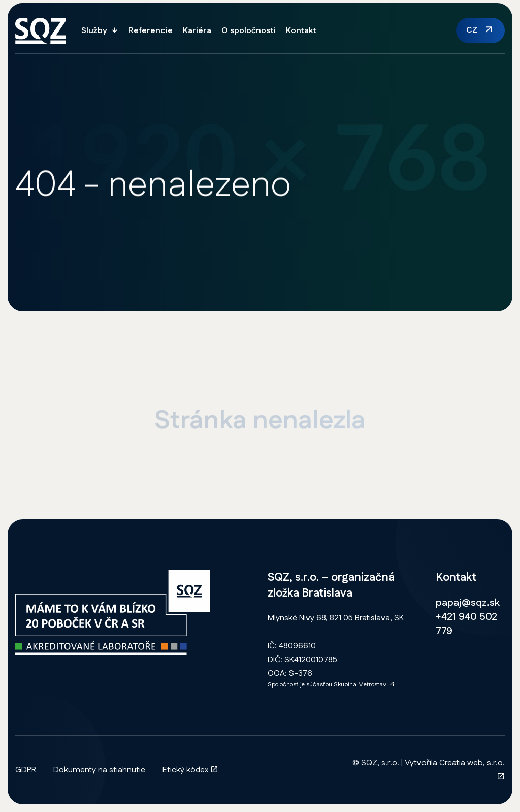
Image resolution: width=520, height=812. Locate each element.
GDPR (26, 770)
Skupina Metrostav (364, 685)
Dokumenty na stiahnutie (99, 770)
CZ (472, 30)
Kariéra (197, 31)
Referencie (151, 31)
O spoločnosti (249, 31)
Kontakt (301, 31)
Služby (94, 31)
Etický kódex (190, 770)
